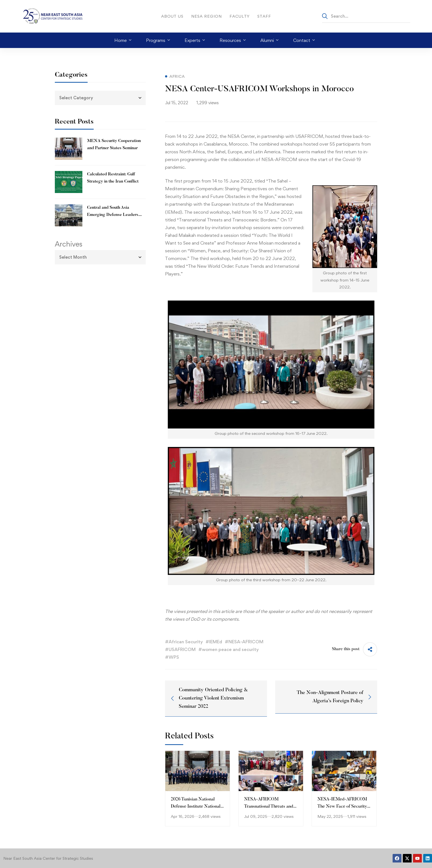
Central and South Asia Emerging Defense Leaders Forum (113, 215)
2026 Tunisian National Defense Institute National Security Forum (196, 807)
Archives (69, 244)
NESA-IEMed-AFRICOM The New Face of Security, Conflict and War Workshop (344, 807)
